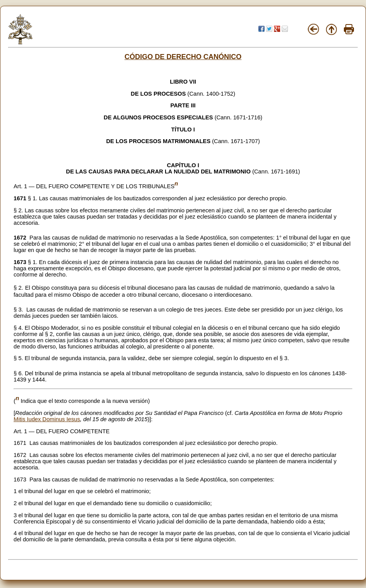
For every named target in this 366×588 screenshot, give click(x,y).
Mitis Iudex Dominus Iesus (47, 419)
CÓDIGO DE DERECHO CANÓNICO (183, 57)
